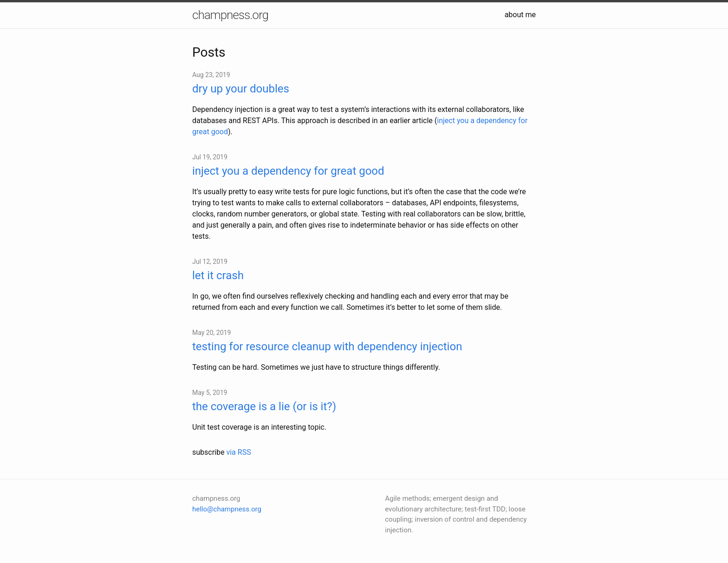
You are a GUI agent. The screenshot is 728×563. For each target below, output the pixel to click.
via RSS (238, 452)
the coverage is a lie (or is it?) (264, 406)
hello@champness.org (227, 509)
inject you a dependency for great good (288, 171)
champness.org (230, 15)
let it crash (218, 275)
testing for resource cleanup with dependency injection (327, 347)
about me (520, 15)
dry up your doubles (241, 89)
